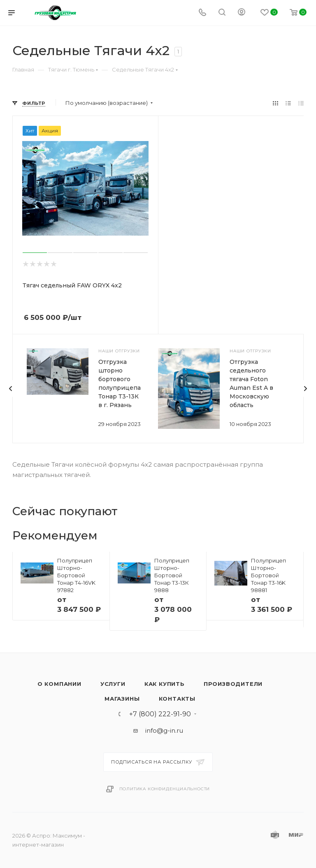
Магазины (122, 699)
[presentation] (11, 389)
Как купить (165, 684)
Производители (233, 684)
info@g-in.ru (164, 730)
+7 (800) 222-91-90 (160, 714)
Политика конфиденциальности (165, 789)
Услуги (113, 684)
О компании (59, 684)
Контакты (177, 699)
